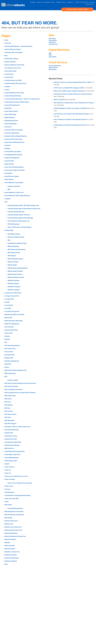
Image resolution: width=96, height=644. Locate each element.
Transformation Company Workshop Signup (18, 495)
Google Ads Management (12, 158)
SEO (9, 189)
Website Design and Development (18, 268)
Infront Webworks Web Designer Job (19, 221)
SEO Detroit (8, 399)
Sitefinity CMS (9, 433)
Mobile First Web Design (12, 324)
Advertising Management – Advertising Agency (19, 46)
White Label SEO (10, 546)
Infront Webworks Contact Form (14, 192)
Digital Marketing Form (11, 121)
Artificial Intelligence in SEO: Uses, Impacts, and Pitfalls (70, 108)
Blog (92, 2)
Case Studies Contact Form (13, 68)
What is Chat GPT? (59, 100)
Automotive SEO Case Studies (14, 52)
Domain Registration (11, 124)
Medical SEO (8, 318)
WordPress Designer (14, 290)
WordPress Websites (11, 561)
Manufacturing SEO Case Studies (14, 315)
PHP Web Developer (14, 224)
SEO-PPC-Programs (11, 424)
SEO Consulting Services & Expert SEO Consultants (20, 393)
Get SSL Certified (13, 380)
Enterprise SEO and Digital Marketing (16, 136)
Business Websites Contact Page (14, 65)
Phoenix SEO (9, 333)
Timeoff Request (10, 492)
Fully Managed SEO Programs (14, 155)
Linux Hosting (9, 305)
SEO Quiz (7, 408)
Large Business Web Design (13, 293)
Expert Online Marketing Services (15, 142)
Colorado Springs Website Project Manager (20, 218)
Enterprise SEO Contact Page (13, 139)
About (70, 2)
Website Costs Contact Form (13, 527)
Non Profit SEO (9, 327)
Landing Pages (9, 230)
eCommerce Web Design (12, 133)
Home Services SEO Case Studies (15, 170)
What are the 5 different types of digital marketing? (69, 91)
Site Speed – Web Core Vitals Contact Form (17, 427)
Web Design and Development (17, 249)
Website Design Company (15, 271)
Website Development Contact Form (15, 536)
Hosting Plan (8, 173)
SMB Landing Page (13, 246)
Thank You (8, 470)
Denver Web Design (10, 114)
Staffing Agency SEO (11, 461)
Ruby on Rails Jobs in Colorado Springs (20, 227)
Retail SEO (8, 364)
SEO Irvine (8, 402)
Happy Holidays (9, 164)
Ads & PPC (8, 43)
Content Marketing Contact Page (14, 93)
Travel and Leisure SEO (12, 499)
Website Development (11, 533)
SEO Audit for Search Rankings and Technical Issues (20, 383)
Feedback (8, 148)
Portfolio (7, 339)
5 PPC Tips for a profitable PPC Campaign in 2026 (69, 88)
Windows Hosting (10, 549)
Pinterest (7, 336)
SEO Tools (8, 417)
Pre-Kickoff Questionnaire (15, 508)
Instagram (8, 199)
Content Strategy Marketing (13, 96)
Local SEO (8, 308)
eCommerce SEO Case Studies (14, 130)
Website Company (13, 262)
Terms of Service (10, 467)
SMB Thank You (9, 448)
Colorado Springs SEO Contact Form (16, 83)
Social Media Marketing (12, 458)
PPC (6, 342)
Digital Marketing (46, 2)
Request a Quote (72, 9)
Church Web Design (11, 71)
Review (7, 367)
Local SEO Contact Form (12, 311)
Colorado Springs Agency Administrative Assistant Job (24, 209)
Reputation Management (12, 361)
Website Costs (9, 524)
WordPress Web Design (12, 558)
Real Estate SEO (10, 355)
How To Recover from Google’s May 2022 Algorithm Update (71, 114)
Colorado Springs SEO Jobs (16, 212)
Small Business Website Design (17, 243)
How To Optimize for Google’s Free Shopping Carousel (70, 119)
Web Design (8, 505)
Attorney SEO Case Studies (13, 49)
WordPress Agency (13, 284)
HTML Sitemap (9, 179)
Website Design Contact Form (13, 530)
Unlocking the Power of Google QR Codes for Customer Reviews (73, 94)
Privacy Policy (9, 352)
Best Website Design (14, 234)
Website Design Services (15, 274)
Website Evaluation (10, 539)
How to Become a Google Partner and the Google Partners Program (74, 103)
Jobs (6, 202)
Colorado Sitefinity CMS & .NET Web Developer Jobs (23, 205)
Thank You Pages (10, 479)
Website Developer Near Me (16, 277)
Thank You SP (9, 486)
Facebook (8, 145)
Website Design (12, 265)
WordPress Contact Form (12, 552)
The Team (8, 489)
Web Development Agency (15, 259)
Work (6, 564)
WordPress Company (14, 287)
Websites (61, 2)
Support (7, 464)
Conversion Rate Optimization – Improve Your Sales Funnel (22, 99)
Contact (90, 4)
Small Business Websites (12, 445)
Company (7, 87)
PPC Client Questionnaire (12, 346)
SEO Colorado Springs (11, 386)
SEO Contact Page (10, 396)
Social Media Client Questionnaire (15, 451)
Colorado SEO (9, 77)
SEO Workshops (10, 420)
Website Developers (14, 280)
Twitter (7, 502)
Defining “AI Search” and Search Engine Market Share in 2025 (72, 82)
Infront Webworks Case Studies (14, 183)
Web (51, 35)
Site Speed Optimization (12, 430)
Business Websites (10, 62)
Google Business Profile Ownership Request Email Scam (71, 125)
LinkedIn (7, 302)
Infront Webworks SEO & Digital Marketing (17, 196)
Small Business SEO (11, 439)
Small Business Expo (11, 436)
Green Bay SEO (9, 161)
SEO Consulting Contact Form (14, 389)
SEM (50, 55)
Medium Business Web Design (14, 321)
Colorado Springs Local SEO (13, 80)
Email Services (53, 68)
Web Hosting (8, 518)
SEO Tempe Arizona (11, 414)
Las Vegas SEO (9, 299)
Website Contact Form (11, 521)
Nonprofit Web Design (11, 330)
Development (53, 40)
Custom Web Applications (12, 105)
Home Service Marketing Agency (14, 167)
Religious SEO (9, 358)
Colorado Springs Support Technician (19, 215)
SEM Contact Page (10, 373)
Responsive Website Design (16, 237)
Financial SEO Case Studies (13, 152)
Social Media (53, 57)
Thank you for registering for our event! (16, 476)
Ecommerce (8, 127)
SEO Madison (9, 405)
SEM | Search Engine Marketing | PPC (16, 370)
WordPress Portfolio (11, 555)
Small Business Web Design (13, 442)
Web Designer (12, 256)
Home (33, 2)
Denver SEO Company (11, 111)
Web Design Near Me (14, 253)
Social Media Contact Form (13, 455)
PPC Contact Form (10, 349)
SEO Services (9, 411)
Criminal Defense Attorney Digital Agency (17, 102)
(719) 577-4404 (83, 9)
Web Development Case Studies (14, 512)
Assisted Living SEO (14, 186)
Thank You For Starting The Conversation (20, 483)
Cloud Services (9, 74)
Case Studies (81, 2)
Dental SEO (8, 108)
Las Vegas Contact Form (12, 296)
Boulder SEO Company (11, 59)
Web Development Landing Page (14, 515)
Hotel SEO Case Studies (12, 176)
